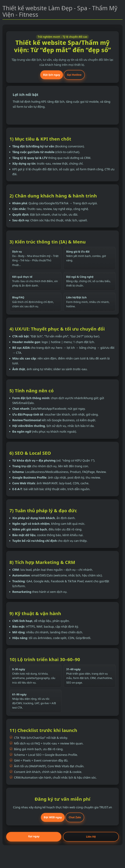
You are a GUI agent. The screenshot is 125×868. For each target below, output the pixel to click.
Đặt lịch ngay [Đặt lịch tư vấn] (52, 75)
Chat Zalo (75, 817)
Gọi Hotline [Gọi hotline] (74, 75)
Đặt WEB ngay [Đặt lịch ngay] (53, 817)
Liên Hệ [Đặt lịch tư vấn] (91, 837)
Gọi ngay (34, 836)
